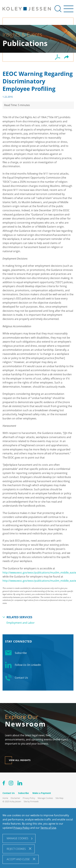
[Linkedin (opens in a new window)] (20, 784)
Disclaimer (15, 798)
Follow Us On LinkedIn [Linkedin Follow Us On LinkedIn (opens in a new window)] (23, 665)
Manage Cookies (45, 798)
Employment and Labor (21, 623)
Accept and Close (18, 859)
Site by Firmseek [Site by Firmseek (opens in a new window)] (31, 801)
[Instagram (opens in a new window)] (11, 784)
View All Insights (20, 760)
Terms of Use (48, 828)
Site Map (59, 798)
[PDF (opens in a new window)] (58, 57)
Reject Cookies (16, 849)
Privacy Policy (29, 798)
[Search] (58, 9)
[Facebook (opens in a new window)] (4, 784)
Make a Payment (42, 793)
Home (5, 798)
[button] (66, 57)
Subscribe (16, 653)
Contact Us (17, 678)
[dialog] (38, 838)
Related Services (19, 617)
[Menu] (69, 10)
